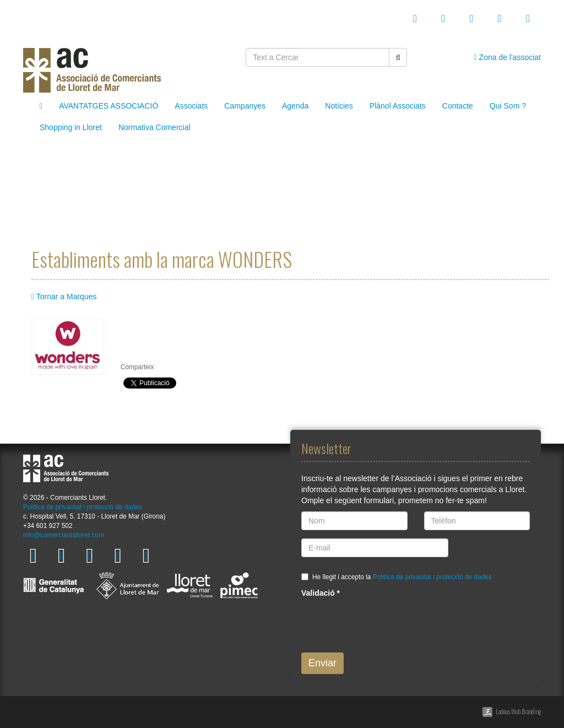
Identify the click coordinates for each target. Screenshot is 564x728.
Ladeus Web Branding (518, 711)
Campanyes (245, 106)
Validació (321, 593)
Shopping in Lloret (71, 127)
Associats (191, 106)
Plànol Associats (398, 106)
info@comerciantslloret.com (64, 535)
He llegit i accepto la (402, 577)
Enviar (322, 663)
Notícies (339, 106)
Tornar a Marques (64, 296)
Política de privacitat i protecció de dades (83, 507)
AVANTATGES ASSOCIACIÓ (109, 106)
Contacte (458, 106)
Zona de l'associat (508, 57)
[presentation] (385, 623)
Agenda (295, 106)
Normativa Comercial (154, 127)
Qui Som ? (508, 106)
